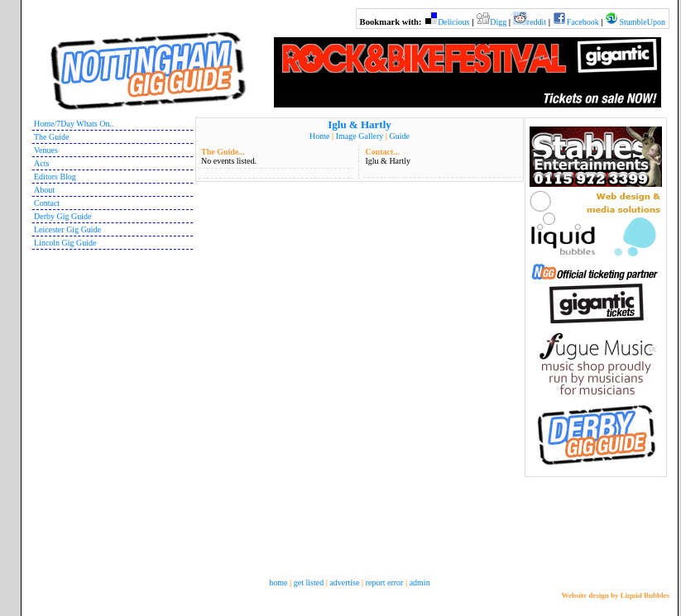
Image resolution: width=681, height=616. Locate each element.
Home (319, 136)
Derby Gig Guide (62, 216)
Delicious (453, 22)
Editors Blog (55, 177)
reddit (537, 22)
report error (385, 583)
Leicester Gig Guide (67, 229)
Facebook (583, 22)
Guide (399, 136)
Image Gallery (360, 136)
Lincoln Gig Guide (65, 243)
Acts (41, 163)
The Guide (52, 137)
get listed (309, 583)
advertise (344, 583)
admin (420, 583)
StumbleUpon (642, 22)
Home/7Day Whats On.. (74, 124)
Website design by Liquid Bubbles (615, 595)
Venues (46, 150)
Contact (47, 203)
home (278, 583)
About (44, 190)
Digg (498, 22)
